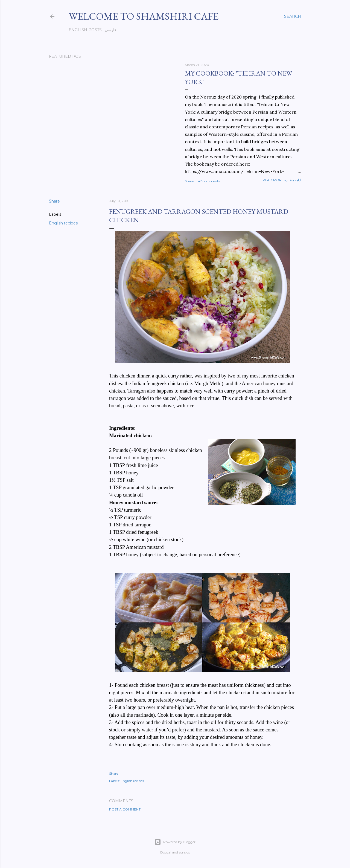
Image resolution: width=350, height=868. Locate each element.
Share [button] (189, 181)
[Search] (293, 16)
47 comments (209, 181)
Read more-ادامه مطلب (282, 180)
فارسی (110, 30)
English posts (85, 30)
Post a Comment (125, 809)
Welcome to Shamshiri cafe (144, 16)
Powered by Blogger (175, 842)
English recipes (63, 223)
